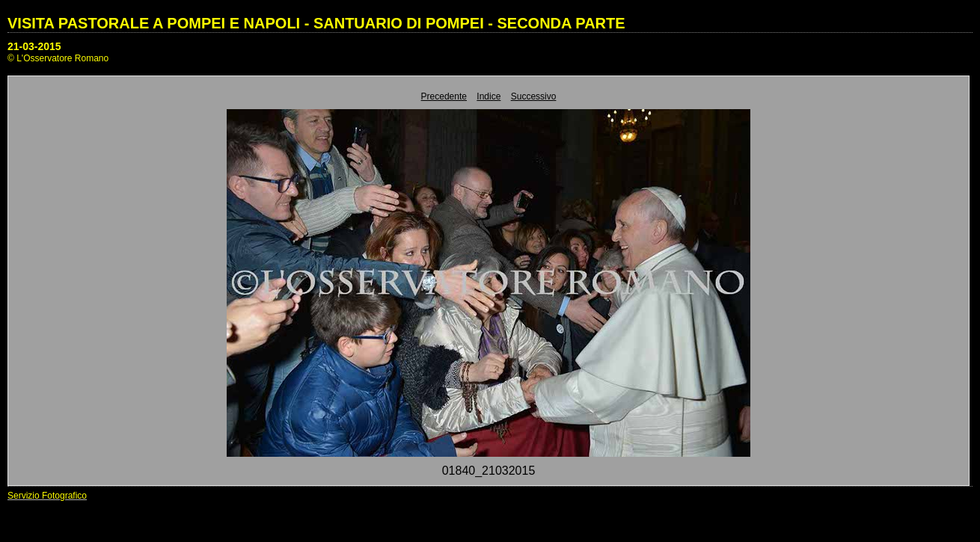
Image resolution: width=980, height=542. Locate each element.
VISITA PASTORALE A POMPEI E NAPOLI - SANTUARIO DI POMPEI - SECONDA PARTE (316, 23)
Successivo (534, 96)
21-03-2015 (34, 46)
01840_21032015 (489, 471)
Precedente (444, 96)
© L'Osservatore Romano (58, 58)
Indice (489, 96)
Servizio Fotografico (47, 496)
